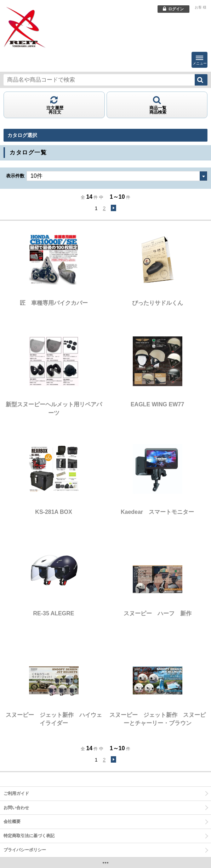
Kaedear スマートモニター (157, 512)
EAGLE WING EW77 (157, 404)
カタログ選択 (22, 135)
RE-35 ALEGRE (54, 613)
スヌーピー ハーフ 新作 (158, 613)
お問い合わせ (16, 808)
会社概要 (12, 822)
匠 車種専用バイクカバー (54, 303)
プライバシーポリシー (25, 850)
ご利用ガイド (16, 793)
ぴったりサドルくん (158, 303)
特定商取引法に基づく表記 (29, 836)
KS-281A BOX (53, 512)
